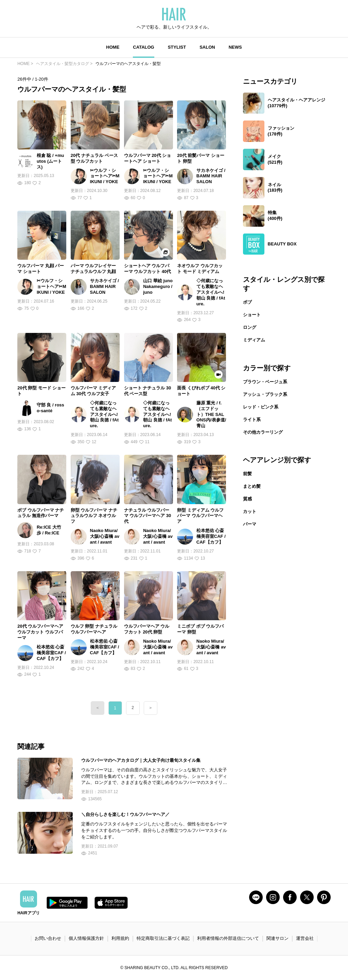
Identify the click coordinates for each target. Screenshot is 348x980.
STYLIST (177, 47)
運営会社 (305, 938)
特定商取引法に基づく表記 (163, 938)
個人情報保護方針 (86, 938)
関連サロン (277, 938)
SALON (207, 47)
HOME (113, 47)
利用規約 (120, 938)
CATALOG (143, 47)
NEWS (235, 47)
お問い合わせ (48, 938)
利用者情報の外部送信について (228, 938)
